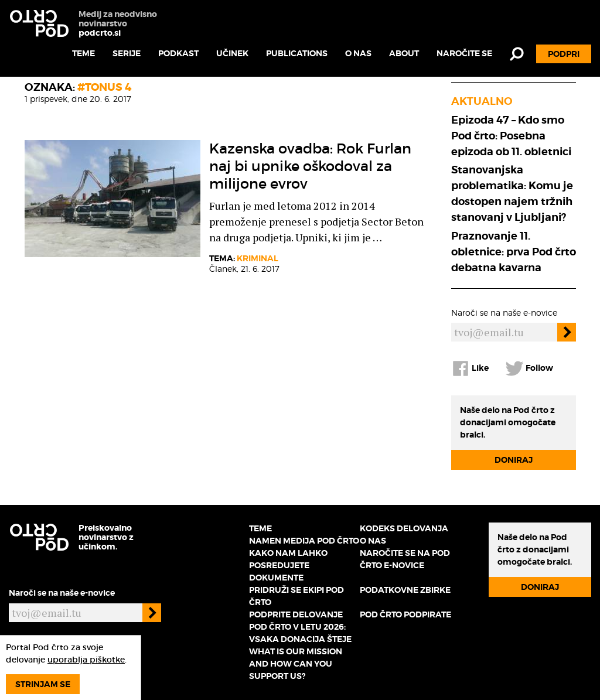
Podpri (564, 54)
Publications (297, 53)
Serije (127, 53)
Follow (529, 368)
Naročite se (464, 53)
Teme (83, 53)
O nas (358, 53)
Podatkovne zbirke (405, 590)
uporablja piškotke (86, 660)
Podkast (178, 53)
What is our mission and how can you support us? (296, 664)
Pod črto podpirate (405, 614)
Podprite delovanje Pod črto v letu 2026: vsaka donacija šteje (300, 627)
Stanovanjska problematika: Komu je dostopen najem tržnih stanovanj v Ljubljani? (512, 193)
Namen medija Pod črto (304, 541)
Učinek (232, 53)
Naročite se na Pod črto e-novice (405, 559)
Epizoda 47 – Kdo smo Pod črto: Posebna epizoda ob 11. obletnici (511, 136)
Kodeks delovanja (404, 528)
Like (470, 368)
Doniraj (514, 460)
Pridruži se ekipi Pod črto (296, 596)
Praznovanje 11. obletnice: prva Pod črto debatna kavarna (514, 252)
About (404, 53)
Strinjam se (43, 684)
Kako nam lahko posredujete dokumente (288, 565)
